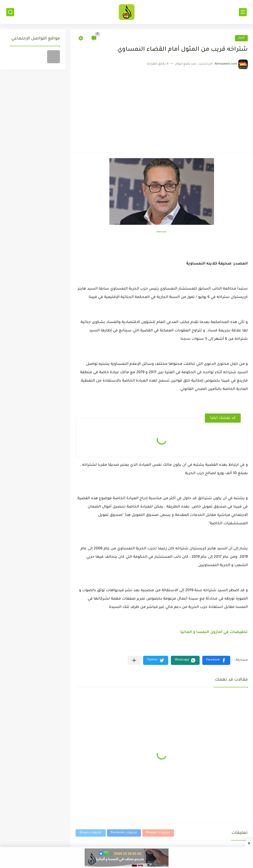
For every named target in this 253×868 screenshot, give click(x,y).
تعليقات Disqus (91, 833)
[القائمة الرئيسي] (243, 12)
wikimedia (162, 232)
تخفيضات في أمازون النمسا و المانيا (214, 633)
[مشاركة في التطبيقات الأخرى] (134, 660)
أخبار (241, 38)
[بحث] (10, 12)
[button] (216, 660)
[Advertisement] (162, 108)
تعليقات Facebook (124, 833)
